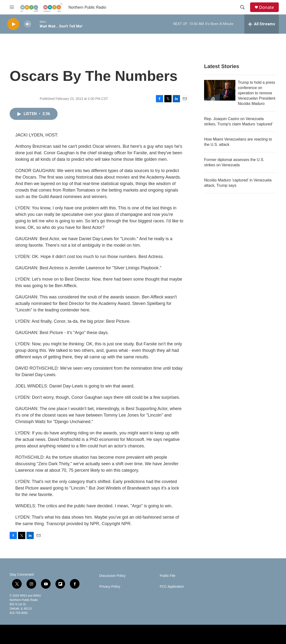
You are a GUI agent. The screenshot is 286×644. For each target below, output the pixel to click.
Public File (168, 576)
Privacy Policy (110, 587)
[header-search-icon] (242, 7)
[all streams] (262, 24)
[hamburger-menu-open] (12, 7)
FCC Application (172, 587)
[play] (13, 24)
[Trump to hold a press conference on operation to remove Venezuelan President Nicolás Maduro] (220, 90)
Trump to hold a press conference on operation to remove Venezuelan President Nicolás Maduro (257, 93)
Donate (266, 7)
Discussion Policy (112, 576)
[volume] (28, 24)
